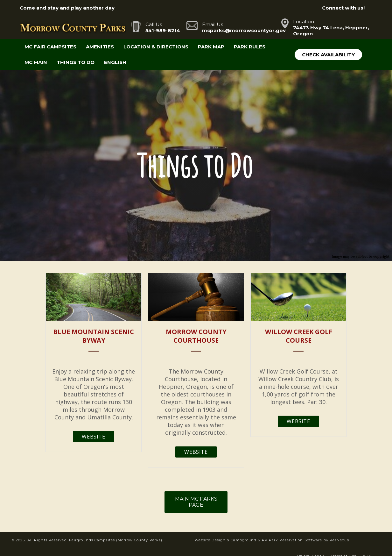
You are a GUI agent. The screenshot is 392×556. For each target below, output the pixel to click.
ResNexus (339, 540)
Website (93, 437)
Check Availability (328, 55)
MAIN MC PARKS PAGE (196, 502)
